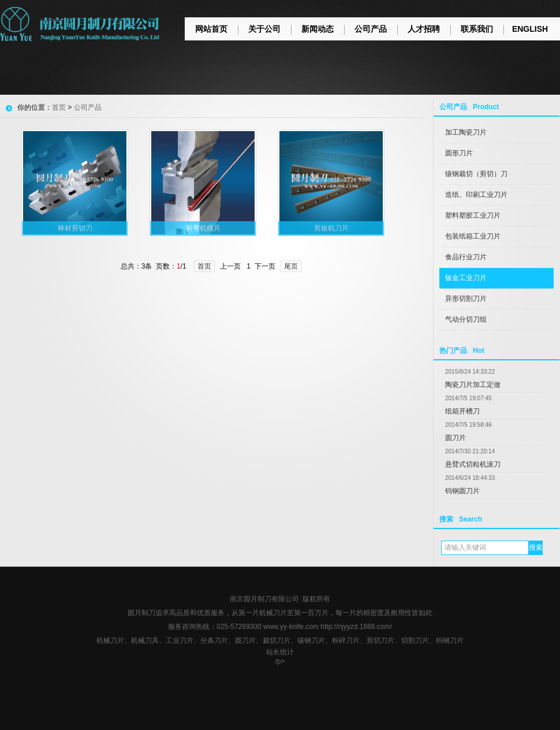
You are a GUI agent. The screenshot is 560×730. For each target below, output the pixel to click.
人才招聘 (424, 29)
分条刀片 (214, 640)
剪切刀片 (380, 640)
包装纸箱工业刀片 (473, 236)
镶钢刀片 (311, 640)
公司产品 (371, 29)
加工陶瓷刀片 (466, 132)
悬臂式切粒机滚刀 (473, 464)
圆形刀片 (459, 153)
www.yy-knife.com (291, 627)
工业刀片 (180, 640)
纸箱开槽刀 (462, 411)
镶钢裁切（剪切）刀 (476, 174)
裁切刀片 (277, 640)
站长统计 (280, 652)
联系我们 (477, 29)
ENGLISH (530, 29)
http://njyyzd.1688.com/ (356, 627)
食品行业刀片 (466, 257)
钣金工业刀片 (466, 278)
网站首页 (211, 29)
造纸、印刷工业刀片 (476, 195)
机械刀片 (110, 640)
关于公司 (264, 29)
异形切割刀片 (466, 299)
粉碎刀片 (346, 640)
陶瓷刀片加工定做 (473, 385)
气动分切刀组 (466, 319)
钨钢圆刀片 (462, 491)
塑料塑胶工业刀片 (473, 215)
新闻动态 (318, 29)
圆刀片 (456, 438)
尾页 (291, 266)
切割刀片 (415, 640)
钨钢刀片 (450, 640)
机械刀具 (145, 640)
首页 (59, 107)
